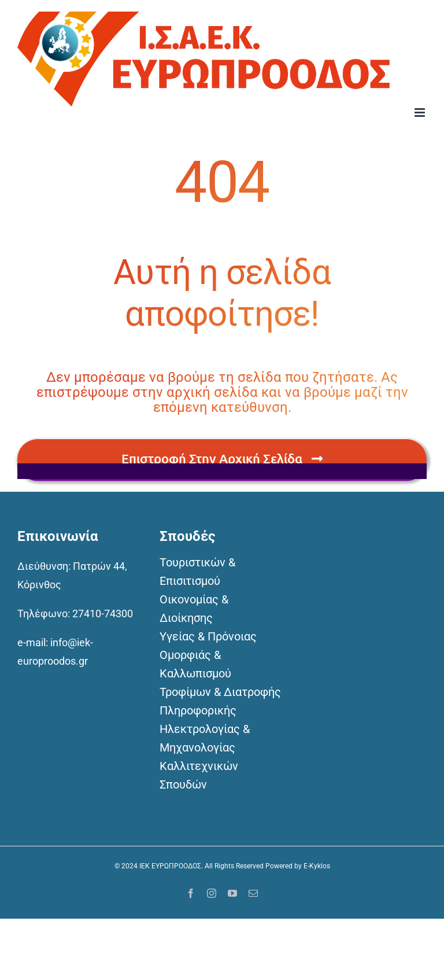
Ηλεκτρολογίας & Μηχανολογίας (205, 738)
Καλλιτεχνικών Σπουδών (199, 775)
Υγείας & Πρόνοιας (208, 636)
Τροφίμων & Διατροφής (220, 692)
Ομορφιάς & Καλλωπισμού (195, 664)
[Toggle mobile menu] (421, 113)
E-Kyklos (317, 866)
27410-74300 (103, 614)
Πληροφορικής (198, 710)
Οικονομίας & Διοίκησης (194, 609)
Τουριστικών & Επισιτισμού (197, 572)
